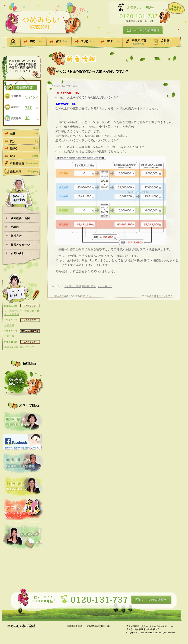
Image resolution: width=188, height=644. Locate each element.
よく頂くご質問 (73, 286)
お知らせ (9, 325)
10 (27, 118)
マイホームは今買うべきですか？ (156, 296)
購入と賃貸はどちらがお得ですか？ (72, 296)
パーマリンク (105, 286)
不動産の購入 (89, 286)
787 (28, 108)
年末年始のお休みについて (19, 347)
